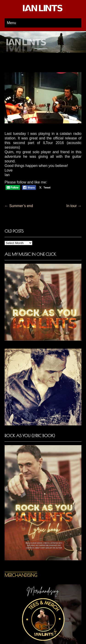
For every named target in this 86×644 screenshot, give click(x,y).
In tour (74, 206)
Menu (11, 23)
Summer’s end (19, 206)
